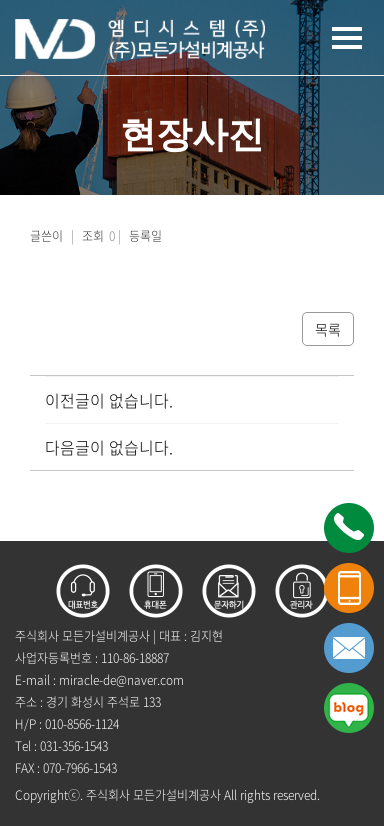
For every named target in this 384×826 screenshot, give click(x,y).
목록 (328, 329)
